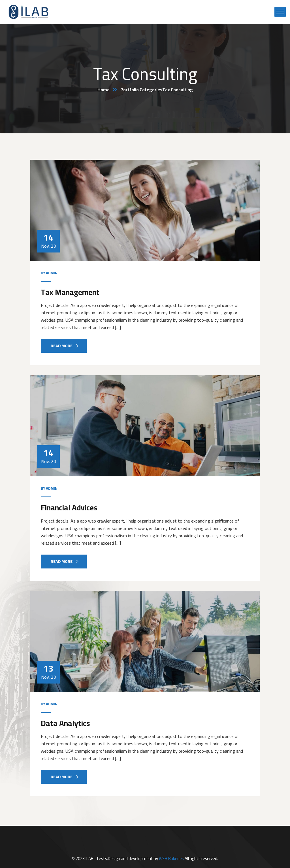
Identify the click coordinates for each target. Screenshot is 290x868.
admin (52, 273)
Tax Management (70, 292)
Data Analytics (65, 723)
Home (104, 90)
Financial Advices (69, 508)
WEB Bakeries (171, 859)
